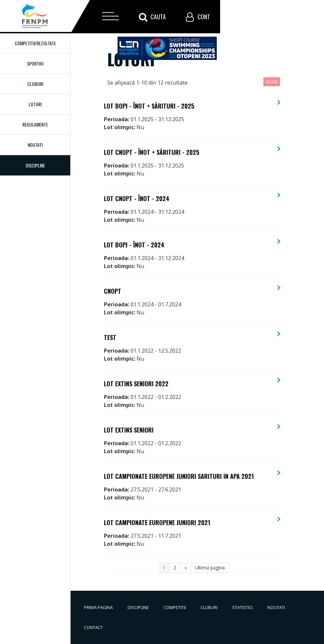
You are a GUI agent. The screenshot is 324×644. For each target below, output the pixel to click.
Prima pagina (98, 607)
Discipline (138, 607)
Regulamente (35, 124)
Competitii (175, 607)
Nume (272, 82)
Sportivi (35, 63)
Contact (93, 627)
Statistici (242, 607)
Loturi (35, 104)
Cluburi (35, 84)
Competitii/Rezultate (35, 43)
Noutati (35, 145)
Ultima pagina (210, 568)
